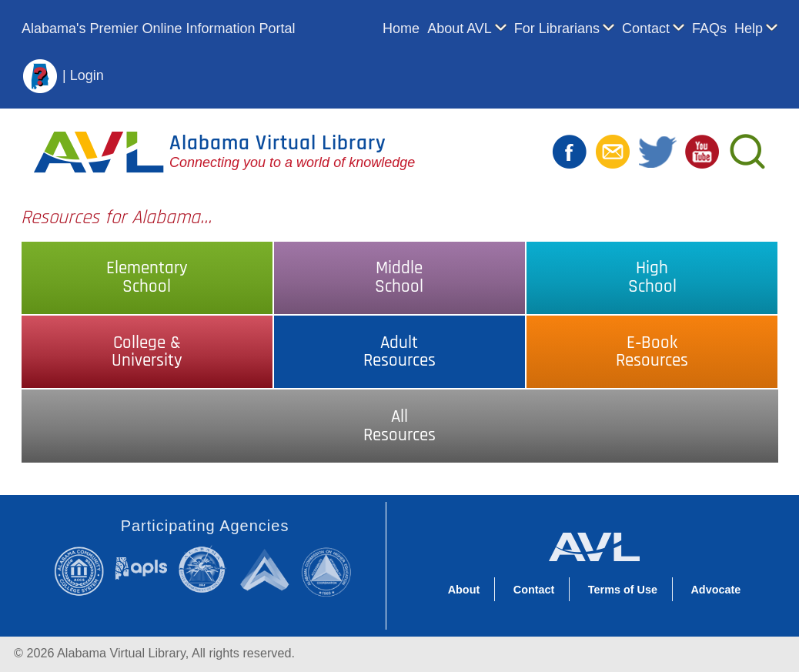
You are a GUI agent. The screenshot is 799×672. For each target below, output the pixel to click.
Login (87, 75)
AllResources (399, 426)
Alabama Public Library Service (141, 567)
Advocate (715, 590)
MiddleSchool (399, 277)
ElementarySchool (147, 277)
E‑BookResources (652, 352)
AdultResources (399, 352)
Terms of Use (623, 590)
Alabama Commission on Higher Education (330, 571)
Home (401, 28)
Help (749, 28)
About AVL (460, 28)
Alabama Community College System (84, 571)
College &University (147, 352)
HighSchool (652, 277)
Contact (646, 28)
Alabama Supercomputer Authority (266, 569)
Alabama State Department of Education (205, 569)
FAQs (709, 28)
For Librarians (557, 28)
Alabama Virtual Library (278, 143)
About (464, 590)
